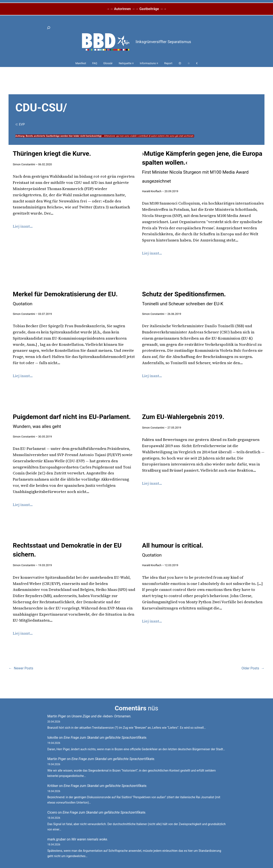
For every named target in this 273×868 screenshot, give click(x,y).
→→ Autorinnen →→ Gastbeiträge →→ (136, 9)
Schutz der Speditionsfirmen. (184, 298)
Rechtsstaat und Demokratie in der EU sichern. (67, 550)
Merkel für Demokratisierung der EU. (65, 298)
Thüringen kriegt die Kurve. (52, 153)
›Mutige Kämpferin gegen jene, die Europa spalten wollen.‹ (202, 167)
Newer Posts (21, 668)
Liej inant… (23, 226)
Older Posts (253, 668)
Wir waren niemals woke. (90, 839)
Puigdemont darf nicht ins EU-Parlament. (72, 421)
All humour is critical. (173, 550)
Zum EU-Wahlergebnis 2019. (183, 417)
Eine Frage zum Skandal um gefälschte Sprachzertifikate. (105, 738)
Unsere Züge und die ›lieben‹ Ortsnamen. (101, 716)
